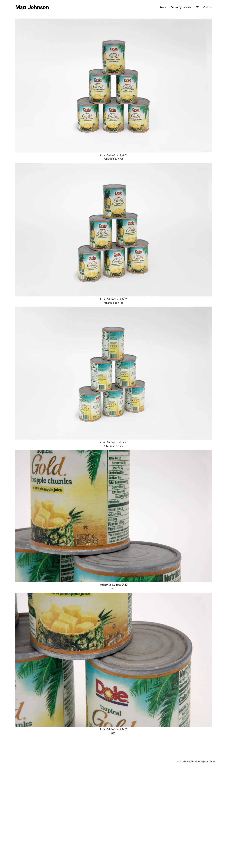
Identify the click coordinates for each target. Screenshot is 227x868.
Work (163, 7)
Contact (208, 7)
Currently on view (181, 7)
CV (197, 7)
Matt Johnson (32, 7)
